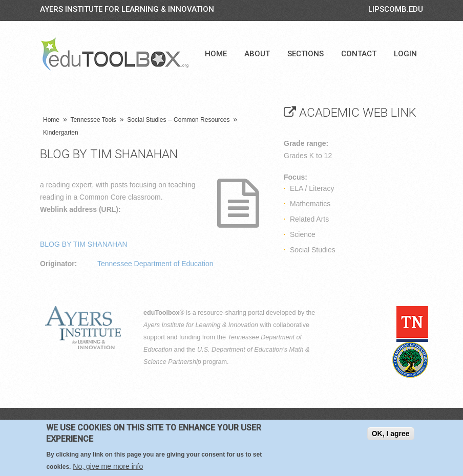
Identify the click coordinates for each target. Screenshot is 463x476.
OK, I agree (391, 436)
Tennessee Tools (93, 120)
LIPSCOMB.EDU (396, 9)
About (257, 54)
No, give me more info (108, 468)
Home (216, 54)
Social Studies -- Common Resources (178, 120)
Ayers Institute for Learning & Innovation (127, 9)
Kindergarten (61, 133)
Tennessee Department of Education (155, 264)
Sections (306, 54)
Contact (359, 54)
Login (405, 54)
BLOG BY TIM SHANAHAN (84, 244)
